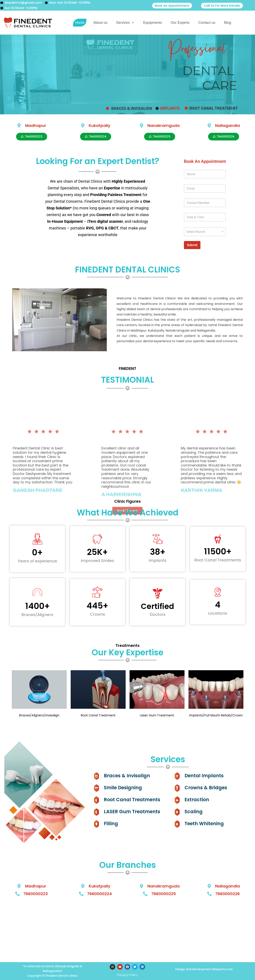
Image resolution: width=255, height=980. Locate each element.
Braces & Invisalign (127, 776)
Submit (192, 245)
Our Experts (180, 23)
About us (100, 23)
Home (80, 23)
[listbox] (205, 232)
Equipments (152, 23)
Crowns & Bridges (206, 788)
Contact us (207, 23)
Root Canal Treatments (132, 800)
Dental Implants (204, 776)
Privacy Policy (127, 975)
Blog (228, 23)
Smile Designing (123, 788)
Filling (111, 824)
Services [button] (125, 23)
